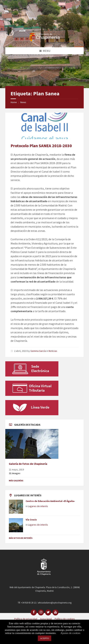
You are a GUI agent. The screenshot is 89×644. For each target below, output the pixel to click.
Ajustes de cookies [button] (70, 633)
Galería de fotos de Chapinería (28, 464)
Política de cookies (65, 619)
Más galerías (16, 481)
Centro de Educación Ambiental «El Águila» (50, 501)
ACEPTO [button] (44, 638)
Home (14, 102)
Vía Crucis (31, 520)
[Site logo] (45, 40)
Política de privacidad (26, 619)
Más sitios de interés (21, 538)
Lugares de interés (38, 506)
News (23, 102)
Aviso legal (46, 619)
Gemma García (38, 351)
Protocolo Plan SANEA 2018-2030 (41, 146)
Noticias (53, 351)
